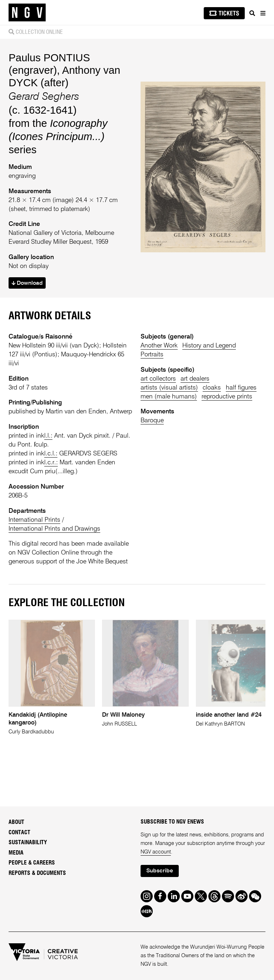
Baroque (152, 421)
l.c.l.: (51, 454)
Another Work (159, 346)
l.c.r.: (51, 463)
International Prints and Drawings (54, 529)
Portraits (152, 355)
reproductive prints (227, 397)
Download (27, 283)
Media (16, 853)
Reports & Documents (37, 873)
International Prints (34, 520)
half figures (241, 388)
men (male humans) (169, 397)
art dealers (195, 379)
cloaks (212, 388)
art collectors (158, 379)
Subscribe (160, 871)
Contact (19, 832)
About (16, 822)
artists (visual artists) (169, 388)
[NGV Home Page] (27, 13)
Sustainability (28, 842)
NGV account (156, 852)
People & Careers (32, 863)
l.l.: (48, 436)
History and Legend (209, 346)
